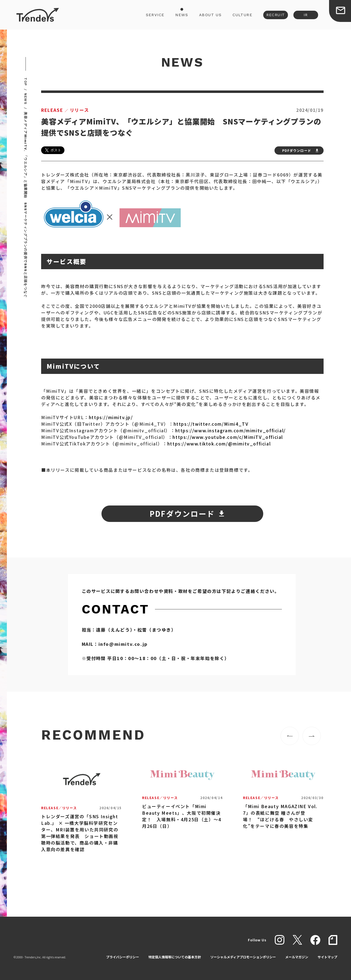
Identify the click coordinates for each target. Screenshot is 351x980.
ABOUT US (210, 15)
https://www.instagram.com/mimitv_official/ (230, 430)
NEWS (182, 15)
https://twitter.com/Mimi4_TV (211, 424)
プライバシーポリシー (123, 957)
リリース (65, 110)
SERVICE (155, 15)
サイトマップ (327, 957)
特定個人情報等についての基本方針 (175, 957)
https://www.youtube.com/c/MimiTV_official (228, 437)
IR (306, 15)
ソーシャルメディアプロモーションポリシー (243, 957)
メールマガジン (297, 957)
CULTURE (242, 15)
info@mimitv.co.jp (123, 644)
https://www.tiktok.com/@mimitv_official (219, 444)
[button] (290, 736)
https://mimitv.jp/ (111, 417)
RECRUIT (276, 15)
